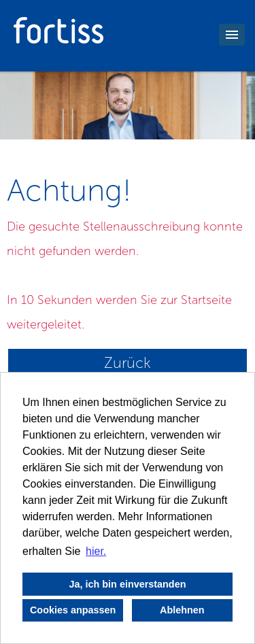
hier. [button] (96, 551)
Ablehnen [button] (182, 610)
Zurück (128, 363)
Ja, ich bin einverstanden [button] (128, 584)
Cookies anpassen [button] (73, 610)
